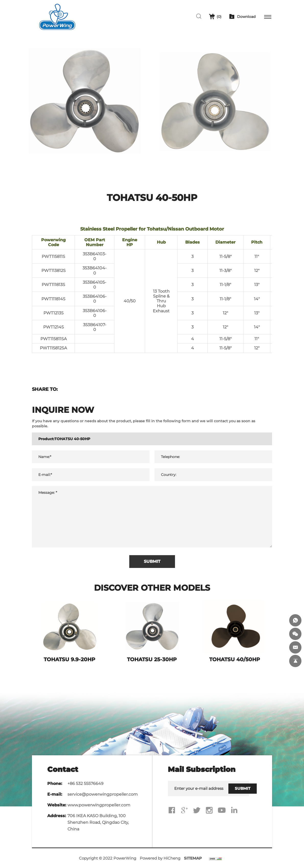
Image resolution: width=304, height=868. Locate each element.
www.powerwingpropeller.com (99, 805)
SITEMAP (193, 858)
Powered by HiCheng (160, 858)
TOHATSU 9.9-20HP (69, 659)
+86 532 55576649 (85, 784)
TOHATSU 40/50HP (235, 659)
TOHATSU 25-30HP (152, 659)
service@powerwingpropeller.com (103, 794)
